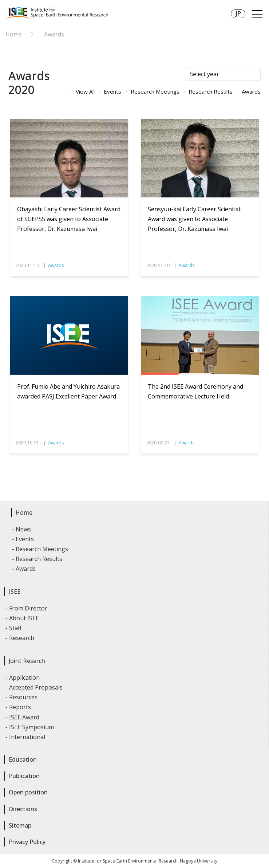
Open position (28, 792)
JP (238, 13)
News (24, 529)
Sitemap (20, 825)
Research (22, 638)
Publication (24, 776)
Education (23, 759)
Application (25, 677)
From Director (29, 608)
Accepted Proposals (36, 687)
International (27, 737)
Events (112, 91)
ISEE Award (25, 717)
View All (85, 91)
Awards (54, 34)
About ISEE (24, 618)
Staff (16, 628)
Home (14, 34)
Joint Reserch (27, 661)
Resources (24, 697)
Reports (20, 707)
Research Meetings (155, 91)
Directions (23, 809)
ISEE (15, 592)
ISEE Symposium (32, 727)
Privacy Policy (27, 842)
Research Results (211, 91)
